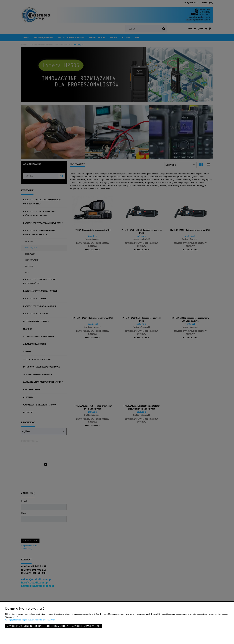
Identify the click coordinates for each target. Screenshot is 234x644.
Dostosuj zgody (58, 626)
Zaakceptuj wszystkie (86, 626)
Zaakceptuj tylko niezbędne (25, 626)
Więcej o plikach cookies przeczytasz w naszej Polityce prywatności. (31, 620)
